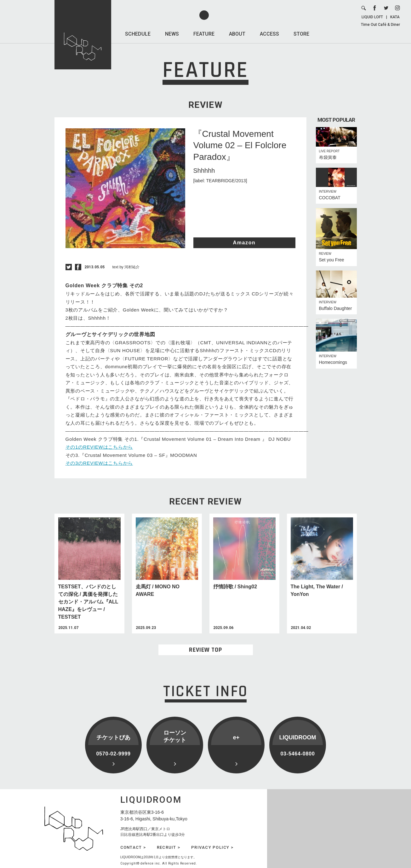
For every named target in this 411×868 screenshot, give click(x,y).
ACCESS (269, 34)
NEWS (172, 34)
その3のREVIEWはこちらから (99, 463)
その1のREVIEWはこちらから (99, 447)
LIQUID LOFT (372, 17)
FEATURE (204, 34)
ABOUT (237, 34)
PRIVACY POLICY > (212, 847)
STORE (301, 34)
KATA (395, 17)
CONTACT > (133, 847)
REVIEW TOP (205, 650)
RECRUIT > (168, 847)
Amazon (244, 243)
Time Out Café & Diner (380, 25)
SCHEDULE (138, 34)
